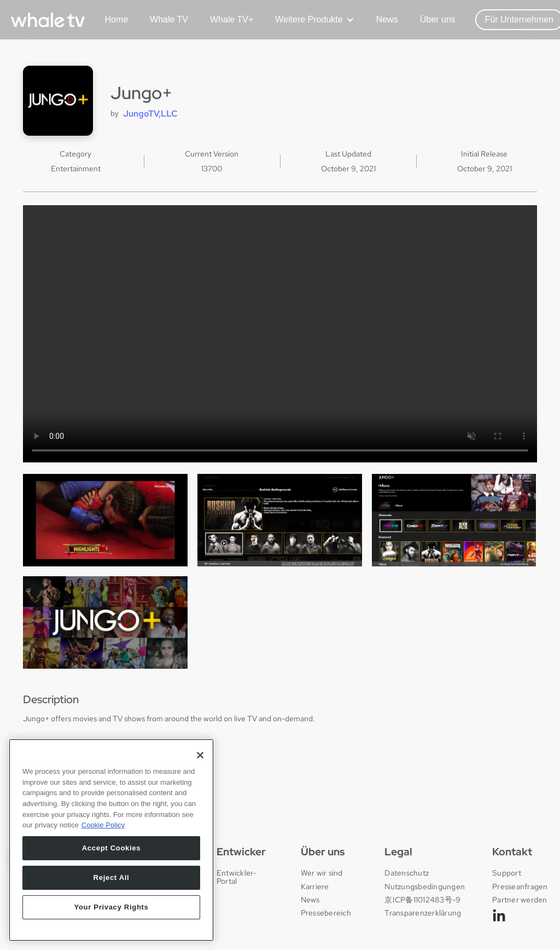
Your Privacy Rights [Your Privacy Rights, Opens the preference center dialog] (111, 911)
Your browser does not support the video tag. (280, 334)
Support (507, 873)
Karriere (315, 887)
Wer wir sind (322, 873)
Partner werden (520, 900)
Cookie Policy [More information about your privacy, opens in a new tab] (103, 829)
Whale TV (169, 19)
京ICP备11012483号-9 (422, 900)
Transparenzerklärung (423, 913)
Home (116, 19)
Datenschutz (407, 873)
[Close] (200, 759)
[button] (310, 20)
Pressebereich (326, 913)
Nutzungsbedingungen (425, 887)
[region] (111, 844)
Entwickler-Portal (237, 877)
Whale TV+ (232, 19)
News (387, 19)
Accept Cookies (112, 852)
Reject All (112, 881)
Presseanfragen (520, 887)
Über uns (438, 19)
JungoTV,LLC (150, 114)
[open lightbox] (105, 520)
